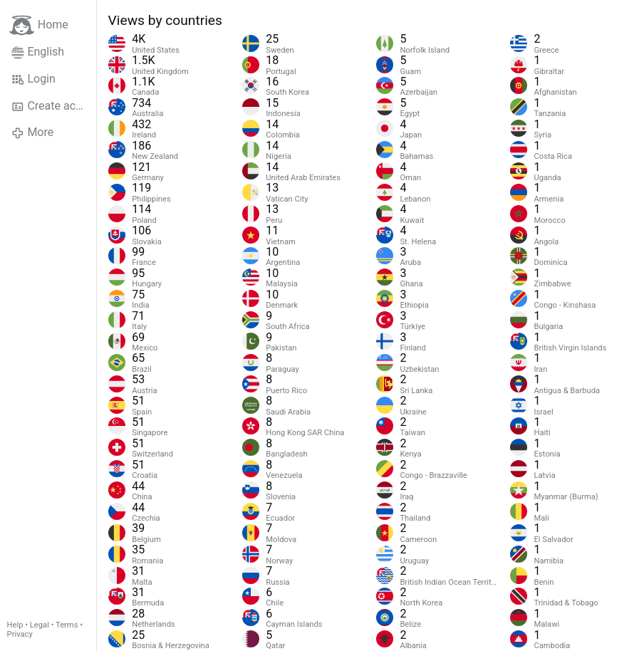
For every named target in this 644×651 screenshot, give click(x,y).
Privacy (20, 634)
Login (33, 79)
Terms (67, 625)
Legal (40, 625)
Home (39, 25)
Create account (54, 106)
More (32, 132)
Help (15, 625)
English (38, 52)
